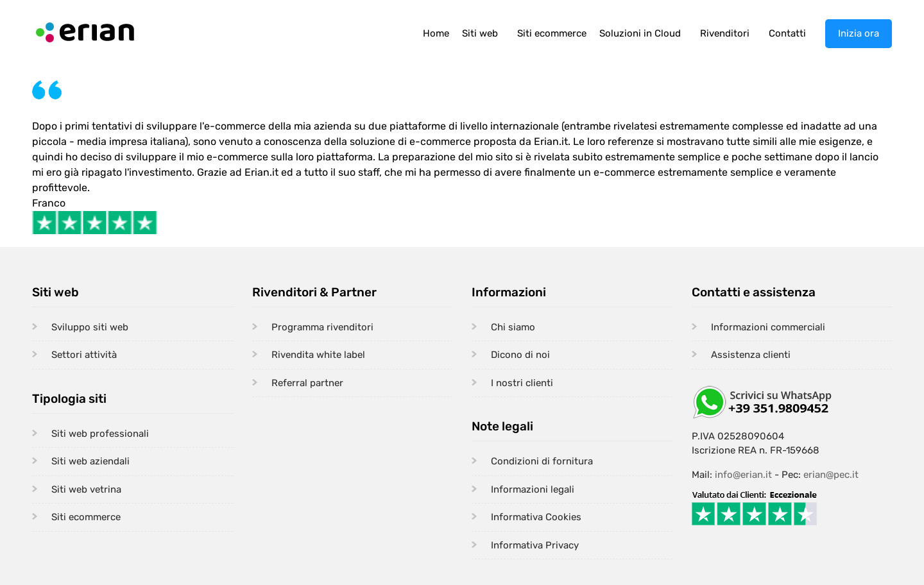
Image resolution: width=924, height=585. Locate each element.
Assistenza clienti (751, 355)
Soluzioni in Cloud (640, 33)
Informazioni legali (533, 489)
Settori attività (84, 355)
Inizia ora (859, 33)
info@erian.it (743, 475)
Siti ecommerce (552, 33)
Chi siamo (513, 327)
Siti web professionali (100, 434)
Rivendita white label (318, 355)
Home (436, 33)
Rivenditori (725, 33)
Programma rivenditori (322, 327)
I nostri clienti (522, 383)
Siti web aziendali (90, 461)
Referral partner (307, 383)
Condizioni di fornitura (542, 461)
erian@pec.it (831, 475)
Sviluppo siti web (90, 327)
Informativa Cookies (536, 517)
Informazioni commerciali (768, 327)
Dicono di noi (520, 355)
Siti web (480, 33)
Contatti (787, 33)
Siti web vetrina (86, 489)
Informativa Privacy (535, 545)
